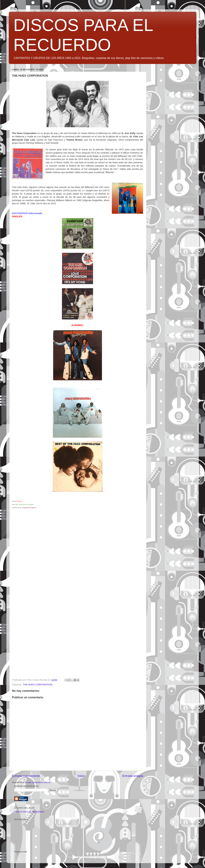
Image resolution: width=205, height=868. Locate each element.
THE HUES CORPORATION (38, 685)
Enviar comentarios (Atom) (38, 782)
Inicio (81, 776)
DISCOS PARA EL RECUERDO (29, 812)
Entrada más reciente (26, 776)
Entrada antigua (133, 776)
